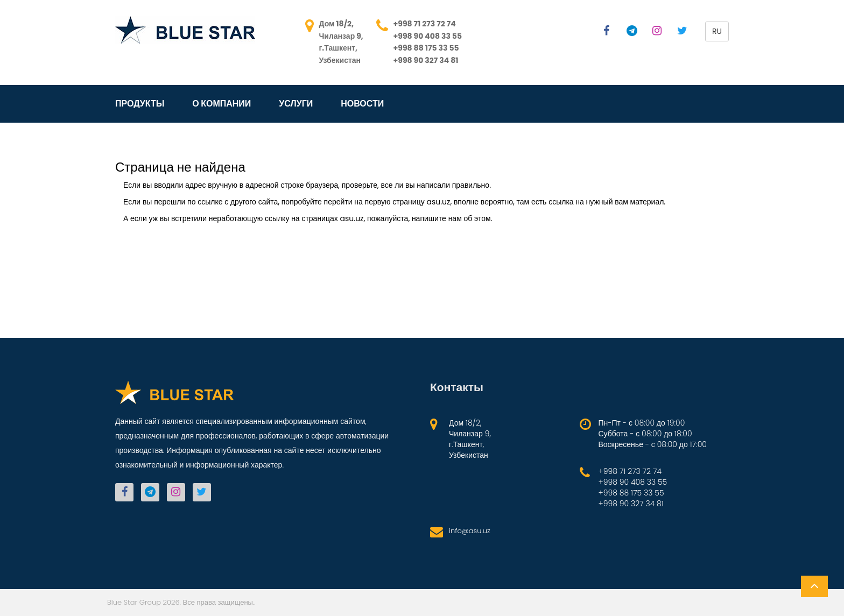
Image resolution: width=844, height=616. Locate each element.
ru (717, 31)
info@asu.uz (470, 531)
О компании (221, 104)
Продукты (140, 104)
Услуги (296, 104)
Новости (362, 104)
